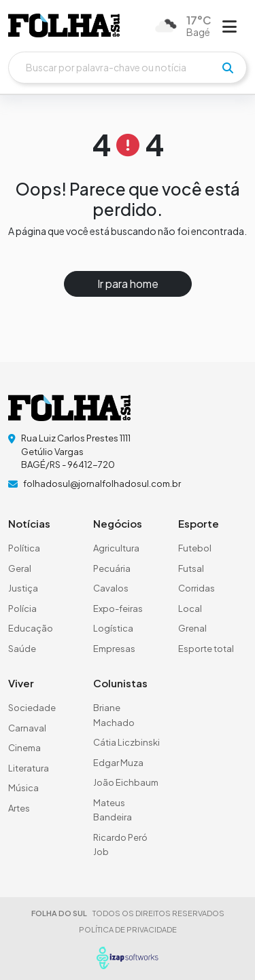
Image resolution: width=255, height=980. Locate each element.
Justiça (23, 588)
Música (23, 788)
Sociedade (32, 708)
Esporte (199, 523)
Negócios (118, 523)
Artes (19, 808)
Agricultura (116, 548)
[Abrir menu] (230, 26)
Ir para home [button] (128, 284)
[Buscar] (128, 68)
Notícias (29, 523)
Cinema (24, 748)
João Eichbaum (126, 782)
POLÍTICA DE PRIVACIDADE (128, 929)
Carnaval (27, 728)
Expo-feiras (118, 609)
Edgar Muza (118, 763)
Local (190, 609)
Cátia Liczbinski (126, 742)
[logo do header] (64, 25)
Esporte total (206, 649)
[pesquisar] (228, 68)
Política (24, 548)
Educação (31, 628)
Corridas (197, 588)
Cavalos (111, 588)
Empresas (114, 649)
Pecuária (112, 568)
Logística (113, 628)
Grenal (192, 628)
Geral (20, 568)
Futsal (191, 568)
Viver (21, 683)
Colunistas (120, 683)
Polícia (22, 609)
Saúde (22, 649)
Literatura (29, 768)
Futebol (195, 548)
